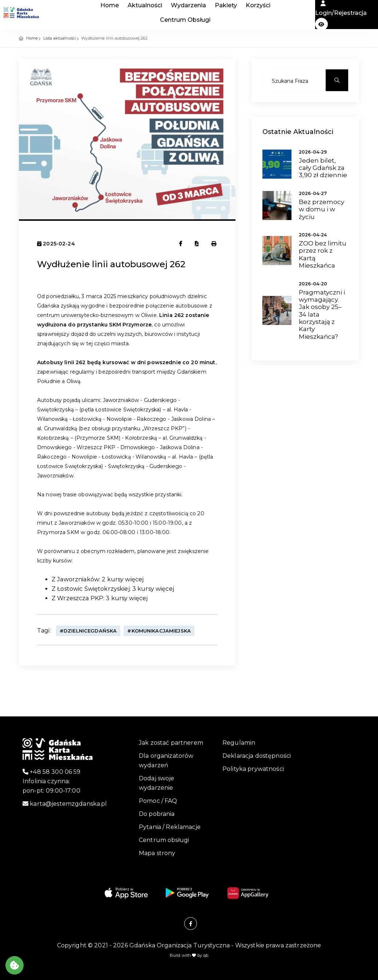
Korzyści (258, 5)
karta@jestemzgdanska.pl (65, 804)
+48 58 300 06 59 (52, 772)
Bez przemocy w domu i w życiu (321, 209)
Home (110, 5)
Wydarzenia (188, 5)
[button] (321, 24)
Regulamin (239, 743)
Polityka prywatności (253, 769)
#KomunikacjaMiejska (159, 631)
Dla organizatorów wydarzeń (166, 761)
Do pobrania (157, 814)
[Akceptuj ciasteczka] (15, 965)
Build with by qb (189, 955)
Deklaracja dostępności (257, 756)
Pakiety (226, 5)
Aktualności (145, 5)
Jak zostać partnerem (171, 743)
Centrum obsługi (164, 840)
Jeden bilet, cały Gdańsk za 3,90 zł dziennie (323, 168)
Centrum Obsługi (185, 20)
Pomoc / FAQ (158, 801)
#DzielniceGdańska (88, 631)
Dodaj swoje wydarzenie (157, 783)
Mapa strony (157, 853)
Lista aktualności (60, 38)
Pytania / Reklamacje (170, 827)
